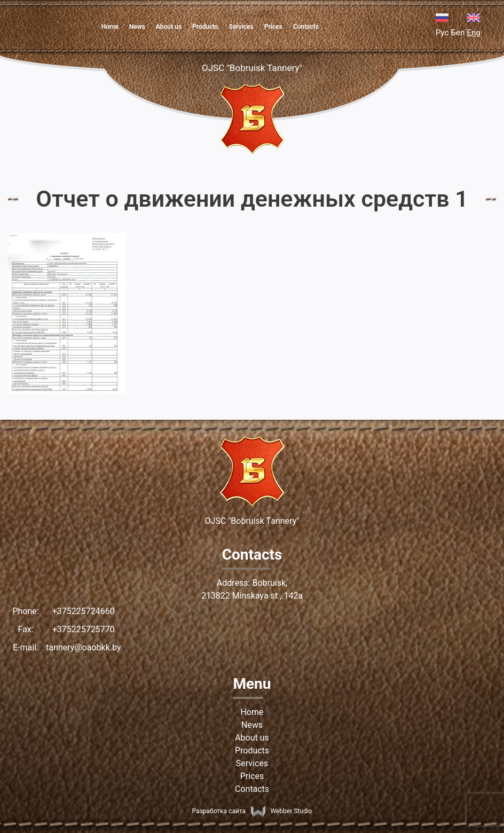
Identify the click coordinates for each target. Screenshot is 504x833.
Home (110, 27)
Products (205, 27)
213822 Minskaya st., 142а (252, 596)
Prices (273, 27)
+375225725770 (84, 629)
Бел (458, 33)
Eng (473, 33)
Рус (442, 33)
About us (169, 27)
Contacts (306, 27)
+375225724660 (84, 611)
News (137, 27)
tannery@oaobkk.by (83, 647)
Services (241, 27)
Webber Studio (281, 811)
